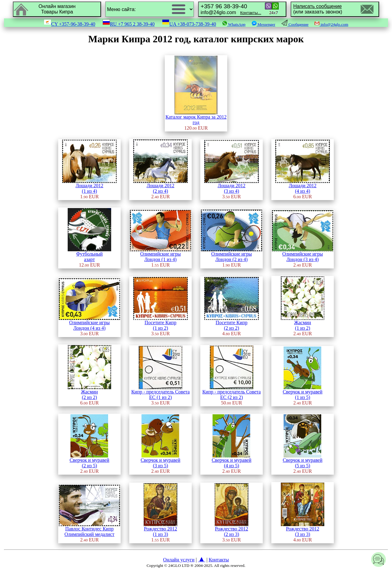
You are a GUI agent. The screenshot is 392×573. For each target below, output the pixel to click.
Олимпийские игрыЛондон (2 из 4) (232, 254)
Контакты (219, 560)
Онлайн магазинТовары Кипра (57, 9)
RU (129, 24)
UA (189, 24)
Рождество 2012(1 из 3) (160, 529)
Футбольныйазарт (89, 254)
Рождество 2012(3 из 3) (303, 529)
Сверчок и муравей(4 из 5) (232, 461)
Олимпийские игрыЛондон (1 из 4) (160, 254)
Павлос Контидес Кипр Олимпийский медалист (89, 529)
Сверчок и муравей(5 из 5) (303, 461)
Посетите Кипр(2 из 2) (232, 323)
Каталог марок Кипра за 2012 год (196, 118)
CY (70, 24)
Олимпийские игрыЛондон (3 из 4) (303, 254)
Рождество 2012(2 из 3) (232, 529)
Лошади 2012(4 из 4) (303, 186)
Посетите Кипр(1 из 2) (160, 323)
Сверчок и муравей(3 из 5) (160, 461)
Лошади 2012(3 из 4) (232, 186)
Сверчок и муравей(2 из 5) (89, 461)
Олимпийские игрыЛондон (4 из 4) (89, 323)
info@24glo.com (231, 9)
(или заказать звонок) (318, 9)
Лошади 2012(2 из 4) (160, 186)
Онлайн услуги (179, 560)
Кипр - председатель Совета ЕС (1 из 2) (161, 392)
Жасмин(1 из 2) (303, 323)
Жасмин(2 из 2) (89, 392)
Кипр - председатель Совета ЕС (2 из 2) (232, 392)
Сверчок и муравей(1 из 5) (303, 392)
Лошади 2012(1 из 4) (89, 186)
